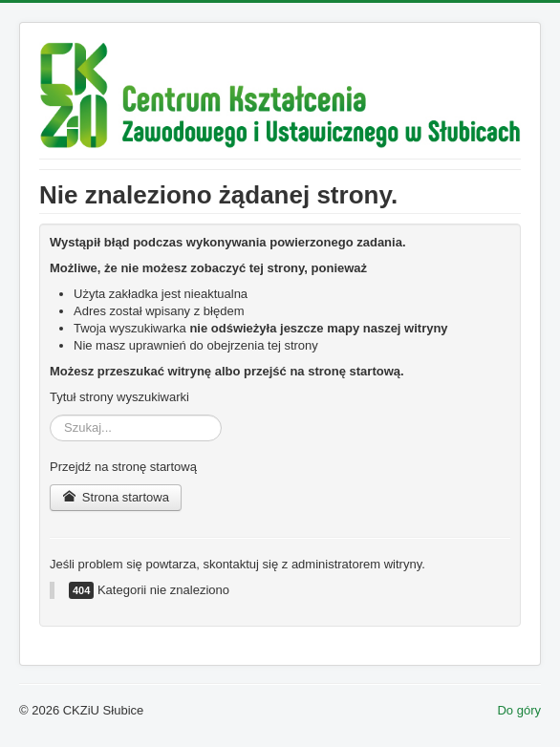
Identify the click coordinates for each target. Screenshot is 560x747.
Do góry (519, 710)
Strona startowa (116, 497)
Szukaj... (50, 415)
